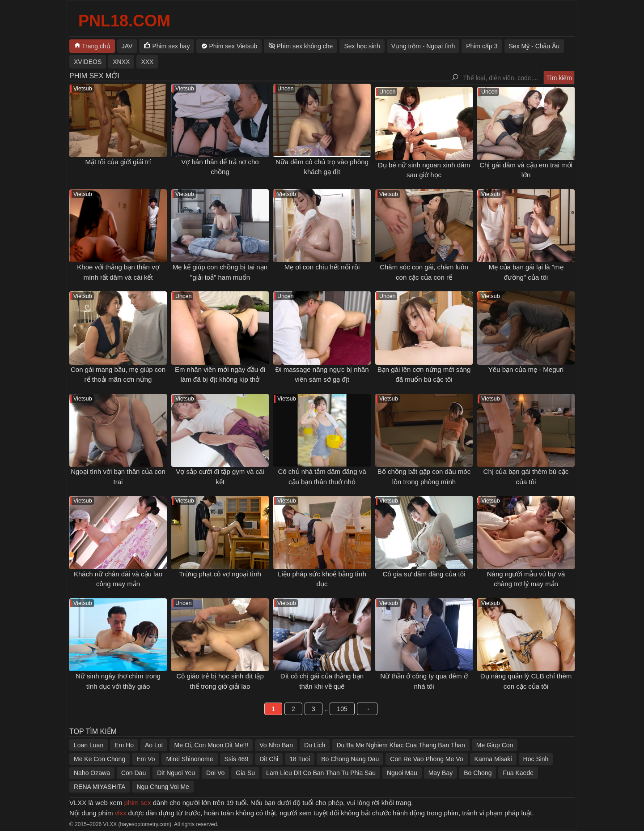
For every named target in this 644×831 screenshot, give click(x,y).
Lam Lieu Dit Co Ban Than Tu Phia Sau (321, 773)
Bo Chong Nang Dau (350, 759)
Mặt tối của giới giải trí (118, 162)
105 (342, 709)
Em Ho (124, 745)
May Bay (441, 773)
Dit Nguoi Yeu (176, 773)
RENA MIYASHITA (100, 787)
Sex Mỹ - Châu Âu (534, 46)
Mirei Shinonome (189, 759)
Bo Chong (478, 773)
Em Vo (146, 759)
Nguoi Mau (402, 773)
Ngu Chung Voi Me (163, 787)
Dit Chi (269, 759)
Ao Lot (154, 745)
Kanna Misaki (493, 759)
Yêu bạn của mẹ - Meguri (526, 369)
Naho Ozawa (92, 773)
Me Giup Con (495, 745)
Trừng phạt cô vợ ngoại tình (220, 574)
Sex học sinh (362, 46)
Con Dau (133, 773)
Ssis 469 (237, 759)
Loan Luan (89, 745)
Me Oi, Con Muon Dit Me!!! (211, 745)
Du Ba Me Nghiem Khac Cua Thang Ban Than (400, 745)
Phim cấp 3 (482, 46)
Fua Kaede (518, 773)
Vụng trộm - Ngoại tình (423, 46)
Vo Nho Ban (276, 745)
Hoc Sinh (536, 759)
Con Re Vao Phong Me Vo (426, 759)
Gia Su (245, 773)
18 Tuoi (300, 759)
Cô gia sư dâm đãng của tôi (424, 574)
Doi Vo (215, 773)
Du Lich (315, 745)
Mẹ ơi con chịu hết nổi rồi (322, 267)
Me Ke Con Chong (100, 759)
